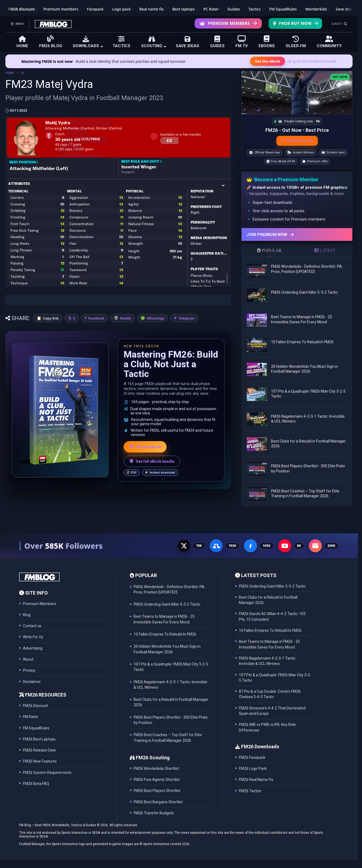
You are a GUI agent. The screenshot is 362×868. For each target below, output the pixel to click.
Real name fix (151, 9)
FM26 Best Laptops (39, 739)
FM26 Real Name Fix (256, 780)
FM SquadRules (283, 9)
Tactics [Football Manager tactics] (255, 9)
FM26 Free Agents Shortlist (157, 780)
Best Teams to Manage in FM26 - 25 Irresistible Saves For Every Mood (269, 644)
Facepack (95, 9)
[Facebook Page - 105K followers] (251, 546)
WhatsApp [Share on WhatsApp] (156, 318)
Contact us (32, 626)
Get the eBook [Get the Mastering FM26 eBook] (267, 61)
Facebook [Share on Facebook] (96, 318)
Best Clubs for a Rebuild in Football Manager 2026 (268, 600)
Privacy (29, 670)
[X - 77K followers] (184, 546)
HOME (22, 42)
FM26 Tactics (250, 791)
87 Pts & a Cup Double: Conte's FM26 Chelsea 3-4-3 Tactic (270, 694)
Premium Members (228, 23)
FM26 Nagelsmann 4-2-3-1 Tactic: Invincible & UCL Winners (268, 661)
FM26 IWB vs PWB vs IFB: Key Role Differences (267, 727)
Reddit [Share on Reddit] (125, 318)
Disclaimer (32, 682)
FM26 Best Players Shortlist (157, 791)
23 (22, 73)
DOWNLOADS (88, 42)
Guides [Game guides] (234, 9)
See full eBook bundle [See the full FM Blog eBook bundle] (152, 461)
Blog (27, 615)
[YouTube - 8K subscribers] (285, 546)
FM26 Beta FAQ (36, 784)
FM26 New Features (40, 761)
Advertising (33, 648)
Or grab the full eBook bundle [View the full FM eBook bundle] (312, 61)
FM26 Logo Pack (253, 768)
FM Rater (31, 717)
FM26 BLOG (51, 42)
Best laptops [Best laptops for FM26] (183, 9)
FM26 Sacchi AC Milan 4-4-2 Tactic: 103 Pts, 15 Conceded (272, 616)
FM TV (242, 42)
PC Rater (211, 9)
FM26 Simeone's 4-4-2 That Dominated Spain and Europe (272, 711)
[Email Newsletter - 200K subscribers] (315, 546)
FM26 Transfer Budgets (154, 813)
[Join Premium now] (297, 234)
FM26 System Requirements (47, 773)
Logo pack (121, 9)
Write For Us (33, 637)
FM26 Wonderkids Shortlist (156, 768)
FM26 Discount (35, 706)
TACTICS (121, 42)
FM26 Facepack (252, 757)
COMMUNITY (329, 42)
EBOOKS (267, 42)
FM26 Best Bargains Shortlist (158, 802)
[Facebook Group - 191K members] (216, 546)
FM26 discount (21, 9)
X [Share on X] (74, 318)
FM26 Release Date (39, 750)
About (28, 659)
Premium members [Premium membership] (61, 9)
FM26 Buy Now (295, 23)
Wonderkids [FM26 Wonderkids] (316, 9)
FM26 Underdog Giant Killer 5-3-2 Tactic (304, 292)
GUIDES (217, 42)
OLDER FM (296, 42)
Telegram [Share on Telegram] (187, 318)
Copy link (51, 318)
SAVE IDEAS (187, 42)
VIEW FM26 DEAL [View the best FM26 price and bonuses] (297, 141)
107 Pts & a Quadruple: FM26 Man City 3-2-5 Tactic (275, 678)
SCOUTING (154, 42)
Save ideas (345, 9)
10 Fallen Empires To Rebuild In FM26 (302, 342)
